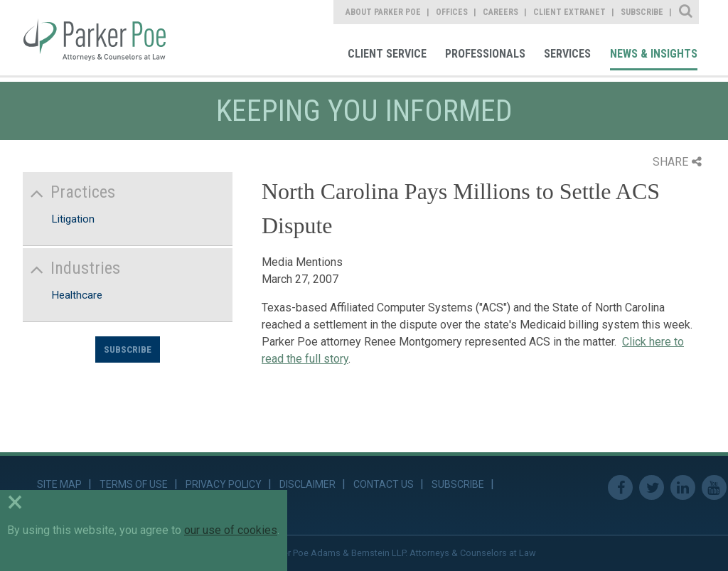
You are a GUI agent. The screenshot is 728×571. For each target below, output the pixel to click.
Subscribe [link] (642, 12)
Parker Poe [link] (105, 38)
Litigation (73, 219)
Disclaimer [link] (307, 484)
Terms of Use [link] (134, 484)
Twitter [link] (652, 487)
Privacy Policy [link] (224, 484)
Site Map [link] (59, 484)
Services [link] (567, 54)
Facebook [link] (620, 487)
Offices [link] (452, 12)
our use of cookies (231, 530)
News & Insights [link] (654, 54)
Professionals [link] (485, 54)
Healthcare (77, 295)
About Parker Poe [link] (383, 12)
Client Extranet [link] (569, 12)
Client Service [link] (387, 54)
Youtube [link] (714, 487)
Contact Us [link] (384, 484)
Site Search (686, 12)
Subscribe (128, 349)
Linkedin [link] (683, 487)
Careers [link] (500, 12)
